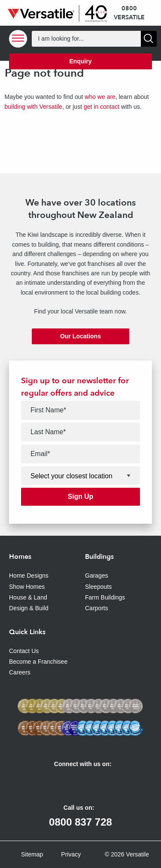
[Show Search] (149, 39)
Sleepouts (98, 587)
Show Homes (27, 587)
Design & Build (29, 608)
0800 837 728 (80, 822)
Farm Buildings (105, 597)
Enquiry (80, 61)
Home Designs (29, 576)
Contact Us (24, 651)
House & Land (28, 597)
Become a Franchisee (38, 662)
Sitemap (32, 854)
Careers (20, 672)
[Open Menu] (18, 39)
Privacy (71, 854)
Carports (97, 608)
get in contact (102, 107)
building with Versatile (34, 107)
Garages (97, 576)
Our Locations (80, 336)
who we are (100, 97)
